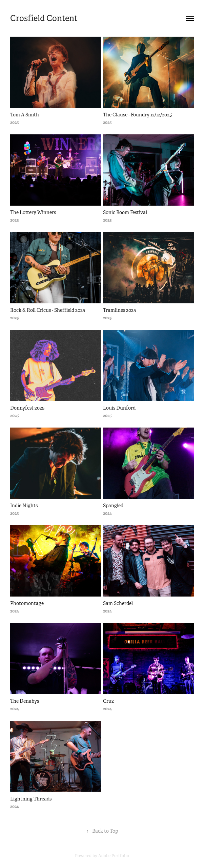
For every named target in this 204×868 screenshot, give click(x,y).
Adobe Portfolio (114, 856)
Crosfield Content (44, 18)
